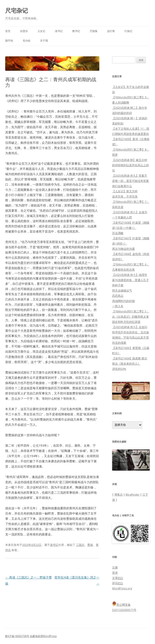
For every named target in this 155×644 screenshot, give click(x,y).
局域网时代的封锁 (123, 301)
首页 (8, 31)
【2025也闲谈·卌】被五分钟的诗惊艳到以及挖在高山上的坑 (131, 165)
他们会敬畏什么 (122, 186)
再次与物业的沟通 (123, 249)
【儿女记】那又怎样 (125, 191)
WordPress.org (122, 588)
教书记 (76, 31)
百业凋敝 (118, 233)
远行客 (111, 31)
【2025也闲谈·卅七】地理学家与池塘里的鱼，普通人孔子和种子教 (131, 280)
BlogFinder (133, 495)
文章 (118, 578)
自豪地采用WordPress (43, 636)
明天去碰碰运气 (122, 290)
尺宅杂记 (17, 10)
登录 (115, 573)
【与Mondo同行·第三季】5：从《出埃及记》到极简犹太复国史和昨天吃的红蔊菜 (131, 317)
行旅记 (128, 31)
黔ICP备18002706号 (17, 636)
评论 (118, 583)
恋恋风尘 (118, 296)
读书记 (59, 31)
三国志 (80, 545)
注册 (115, 567)
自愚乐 (24, 31)
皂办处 (27, 41)
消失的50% (119, 369)
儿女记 (41, 31)
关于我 (44, 41)
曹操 (90, 545)
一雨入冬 (118, 306)
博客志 (119, 495)
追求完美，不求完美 (125, 196)
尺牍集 (94, 31)
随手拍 (9, 41)
